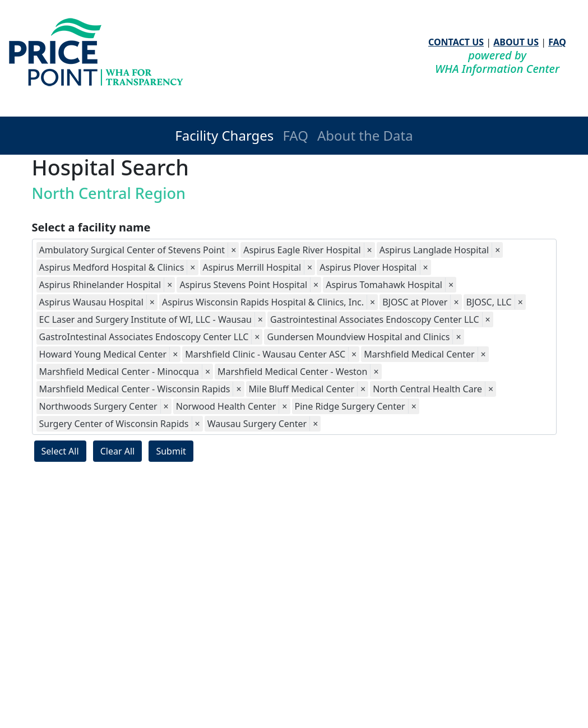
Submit (171, 451)
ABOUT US (516, 42)
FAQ (557, 42)
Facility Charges (224, 135)
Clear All (118, 451)
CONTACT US (456, 42)
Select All (60, 451)
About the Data (365, 135)
